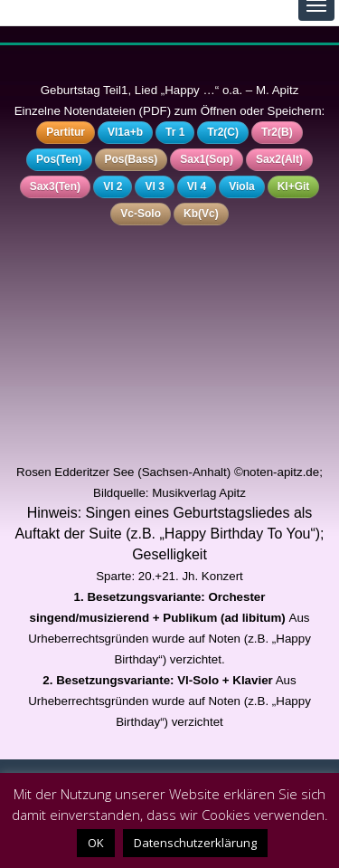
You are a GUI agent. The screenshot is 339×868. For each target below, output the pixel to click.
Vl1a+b (125, 132)
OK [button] (96, 843)
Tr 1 (175, 132)
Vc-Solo (141, 214)
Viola (241, 186)
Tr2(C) (223, 132)
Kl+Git (294, 186)
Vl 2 (113, 186)
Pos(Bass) (132, 159)
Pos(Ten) (59, 159)
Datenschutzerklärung (195, 843)
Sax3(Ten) (55, 186)
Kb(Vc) (201, 214)
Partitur (66, 132)
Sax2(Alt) (279, 159)
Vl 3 (154, 186)
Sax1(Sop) (207, 159)
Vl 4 (197, 186)
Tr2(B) (277, 132)
